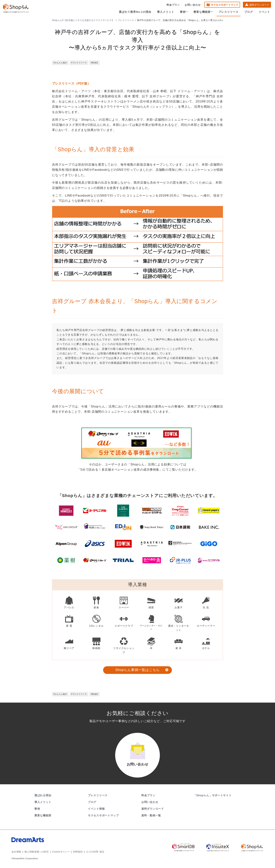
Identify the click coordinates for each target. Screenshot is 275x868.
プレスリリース (228, 12)
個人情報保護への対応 (37, 852)
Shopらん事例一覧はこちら (137, 670)
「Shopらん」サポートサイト (213, 795)
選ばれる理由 (43, 795)
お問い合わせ (193, 5)
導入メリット (166, 12)
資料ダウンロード (259, 5)
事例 (184, 12)
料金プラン (173, 5)
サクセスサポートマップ (224, 5)
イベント (264, 12)
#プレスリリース (79, 63)
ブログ (249, 12)
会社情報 (16, 852)
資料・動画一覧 (151, 815)
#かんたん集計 (60, 63)
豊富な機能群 (203, 12)
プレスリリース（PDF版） (71, 83)
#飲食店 (94, 63)
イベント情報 (96, 809)
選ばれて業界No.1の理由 (135, 12)
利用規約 (78, 852)
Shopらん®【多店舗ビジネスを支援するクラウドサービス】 (83, 20)
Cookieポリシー (61, 852)
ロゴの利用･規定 (95, 852)
